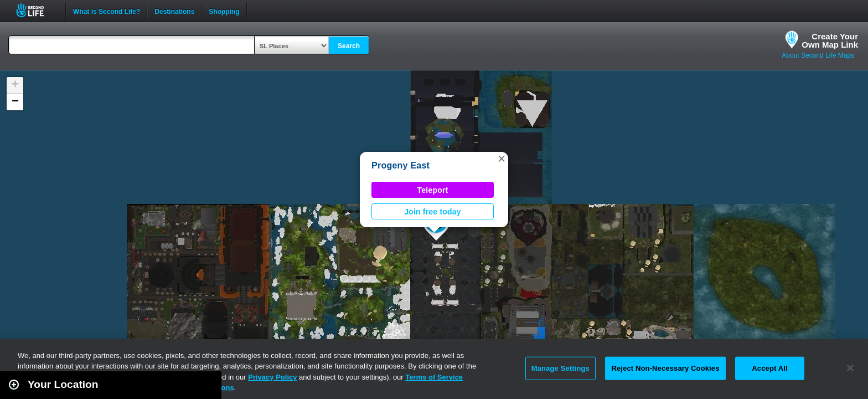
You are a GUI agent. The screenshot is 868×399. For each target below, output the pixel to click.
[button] (502, 158)
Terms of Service (434, 377)
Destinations (174, 11)
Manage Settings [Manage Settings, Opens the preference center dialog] (560, 368)
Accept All (769, 368)
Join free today (433, 212)
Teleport (433, 190)
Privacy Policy (272, 377)
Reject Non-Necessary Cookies (665, 368)
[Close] (850, 368)
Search (349, 46)
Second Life (36, 10)
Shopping (224, 11)
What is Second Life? (107, 11)
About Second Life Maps (818, 55)
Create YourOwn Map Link (830, 40)
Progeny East (401, 165)
